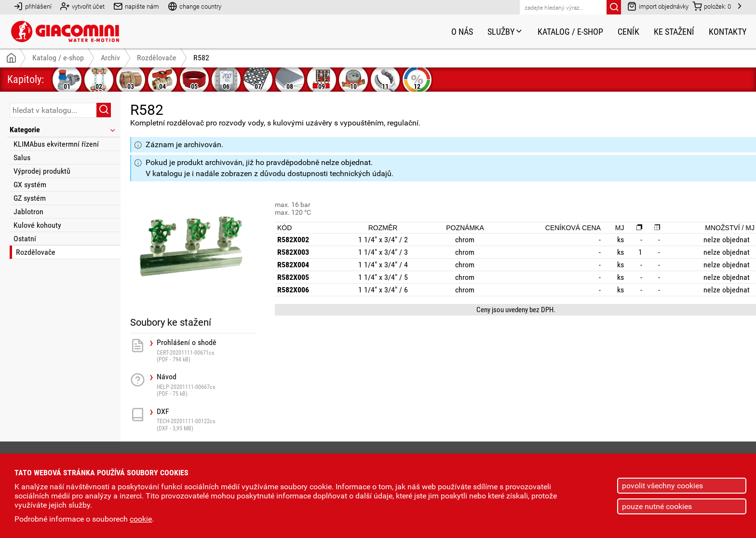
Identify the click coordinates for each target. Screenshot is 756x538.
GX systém (30, 185)
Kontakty (728, 32)
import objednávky (658, 6)
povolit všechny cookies (662, 486)
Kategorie (63, 130)
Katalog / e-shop (570, 32)
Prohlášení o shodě (206, 351)
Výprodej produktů (42, 171)
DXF (206, 420)
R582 (201, 58)
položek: (712, 6)
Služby (505, 32)
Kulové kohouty (37, 225)
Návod (206, 385)
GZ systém (30, 198)
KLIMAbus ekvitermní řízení (56, 144)
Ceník (628, 32)
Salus (22, 158)
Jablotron (28, 212)
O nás (462, 32)
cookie (141, 519)
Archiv (110, 58)
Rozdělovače (36, 252)
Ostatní (25, 239)
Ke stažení (674, 32)
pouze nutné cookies (657, 506)
